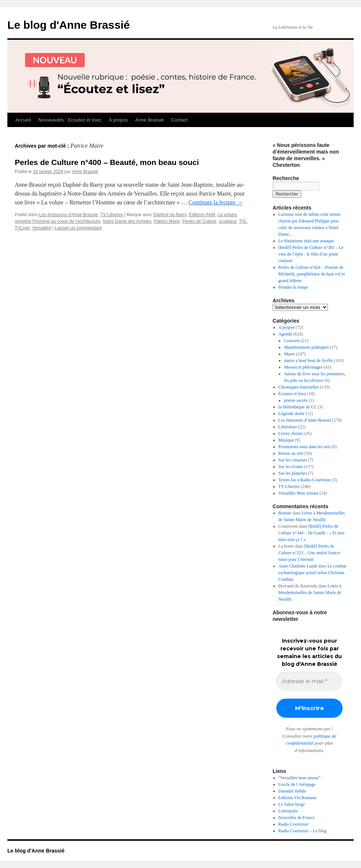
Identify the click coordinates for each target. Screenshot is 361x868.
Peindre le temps (293, 287)
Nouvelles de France (297, 818)
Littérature (288, 427)
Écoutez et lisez (292, 394)
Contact (180, 120)
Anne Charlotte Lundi (298, 566)
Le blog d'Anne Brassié (69, 25)
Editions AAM (202, 215)
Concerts (292, 341)
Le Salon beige (292, 804)
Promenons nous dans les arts (304, 447)
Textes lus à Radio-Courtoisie (305, 480)
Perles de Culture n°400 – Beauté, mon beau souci (107, 162)
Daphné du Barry (170, 215)
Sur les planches (293, 473)
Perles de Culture (199, 221)
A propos (287, 327)
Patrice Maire (167, 221)
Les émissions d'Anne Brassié (69, 215)
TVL (243, 221)
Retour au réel (291, 453)
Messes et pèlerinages (303, 367)
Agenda (285, 334)
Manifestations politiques (306, 347)
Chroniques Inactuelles (299, 387)
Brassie (285, 513)
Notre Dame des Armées (127, 221)
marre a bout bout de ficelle (308, 361)
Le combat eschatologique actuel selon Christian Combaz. (312, 573)
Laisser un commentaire (78, 228)
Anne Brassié (149, 120)
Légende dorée (292, 414)
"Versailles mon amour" (299, 778)
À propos (118, 120)
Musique (286, 440)
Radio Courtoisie (294, 824)
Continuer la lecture (216, 202)
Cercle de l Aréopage (297, 784)
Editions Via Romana (297, 798)
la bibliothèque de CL (298, 407)
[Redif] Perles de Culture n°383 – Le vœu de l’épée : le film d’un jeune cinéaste (311, 254)
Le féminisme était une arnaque (306, 241)
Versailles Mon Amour (299, 493)
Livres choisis (291, 433)
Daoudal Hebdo (292, 791)
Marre (289, 354)
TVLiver (22, 228)
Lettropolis (288, 811)
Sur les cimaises (293, 460)
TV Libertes (111, 215)
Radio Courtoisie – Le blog (303, 831)
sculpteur (228, 221)
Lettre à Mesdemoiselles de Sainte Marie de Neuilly (310, 593)
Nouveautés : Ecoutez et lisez (70, 120)
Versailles (41, 228)
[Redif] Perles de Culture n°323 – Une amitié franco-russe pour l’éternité (310, 553)
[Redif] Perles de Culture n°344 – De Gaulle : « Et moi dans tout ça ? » (311, 533)
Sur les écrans (291, 467)
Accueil (23, 120)
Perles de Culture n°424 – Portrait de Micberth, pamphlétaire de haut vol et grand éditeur (312, 274)
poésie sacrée (296, 400)
